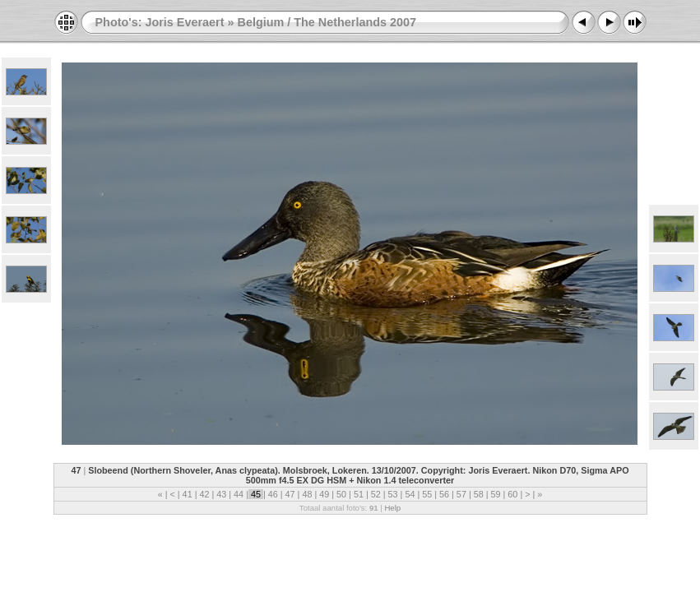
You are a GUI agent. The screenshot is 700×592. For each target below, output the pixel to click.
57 (461, 494)
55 (427, 494)
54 (410, 494)
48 (307, 494)
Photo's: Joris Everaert (160, 22)
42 (204, 494)
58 (479, 494)
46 (273, 494)
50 (341, 494)
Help (392, 508)
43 (221, 494)
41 (188, 494)
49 (324, 494)
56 (444, 494)
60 (512, 494)
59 (496, 494)
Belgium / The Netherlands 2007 (327, 22)
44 (239, 494)
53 (393, 494)
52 (376, 494)
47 (290, 494)
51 (359, 494)
